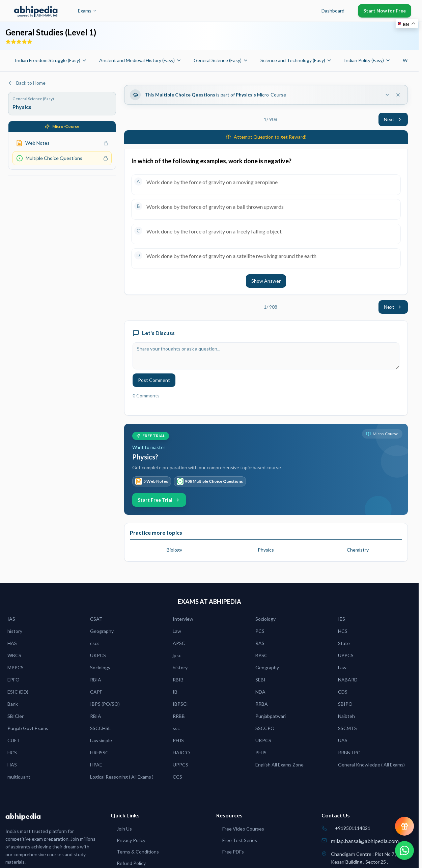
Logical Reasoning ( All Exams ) (122, 777)
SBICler (16, 716)
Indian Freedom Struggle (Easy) (51, 60)
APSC (179, 643)
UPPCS (346, 655)
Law (177, 631)
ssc (176, 728)
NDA (260, 692)
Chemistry (358, 550)
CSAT (96, 619)
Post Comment (154, 380)
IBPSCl (180, 704)
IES (342, 619)
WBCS (14, 655)
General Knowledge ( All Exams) (371, 765)
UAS (343, 740)
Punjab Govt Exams (28, 728)
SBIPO (345, 704)
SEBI (260, 680)
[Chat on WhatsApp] (404, 850)
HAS (12, 643)
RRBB (179, 716)
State (344, 643)
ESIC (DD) (18, 692)
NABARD (348, 680)
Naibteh (346, 716)
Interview (183, 619)
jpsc (177, 655)
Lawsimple (101, 740)
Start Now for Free (385, 11)
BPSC (261, 655)
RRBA (262, 704)
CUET (14, 740)
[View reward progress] (404, 826)
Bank (13, 704)
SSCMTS (347, 728)
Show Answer (266, 281)
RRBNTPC (349, 752)
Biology (174, 550)
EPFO (13, 680)
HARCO (181, 752)
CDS (343, 692)
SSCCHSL (100, 728)
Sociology (265, 619)
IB (175, 692)
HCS (343, 631)
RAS (260, 643)
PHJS (178, 740)
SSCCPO (265, 728)
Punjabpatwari (271, 716)
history (15, 631)
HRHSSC (99, 752)
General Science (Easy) (221, 60)
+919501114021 (353, 828)
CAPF (96, 692)
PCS (260, 631)
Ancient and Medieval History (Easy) (140, 60)
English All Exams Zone (279, 765)
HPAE (96, 765)
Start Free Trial (159, 500)
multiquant (19, 777)
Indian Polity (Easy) (367, 60)
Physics (266, 550)
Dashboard (333, 11)
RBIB (178, 680)
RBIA (96, 680)
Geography (102, 631)
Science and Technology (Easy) (296, 60)
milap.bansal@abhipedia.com (365, 841)
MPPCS (16, 667)
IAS (11, 619)
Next (393, 119)
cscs (95, 643)
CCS (177, 777)
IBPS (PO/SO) (105, 704)
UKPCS (98, 655)
